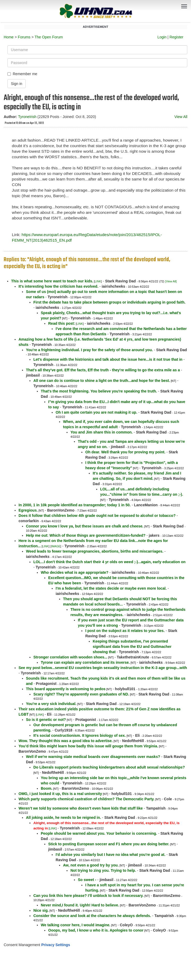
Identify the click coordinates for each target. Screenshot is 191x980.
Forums (24, 37)
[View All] (171, 281)
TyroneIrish (27, 117)
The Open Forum (49, 37)
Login (162, 37)
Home (9, 37)
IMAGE (56, 546)
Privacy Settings (56, 945)
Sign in (17, 84)
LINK (98, 281)
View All (181, 117)
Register (176, 37)
